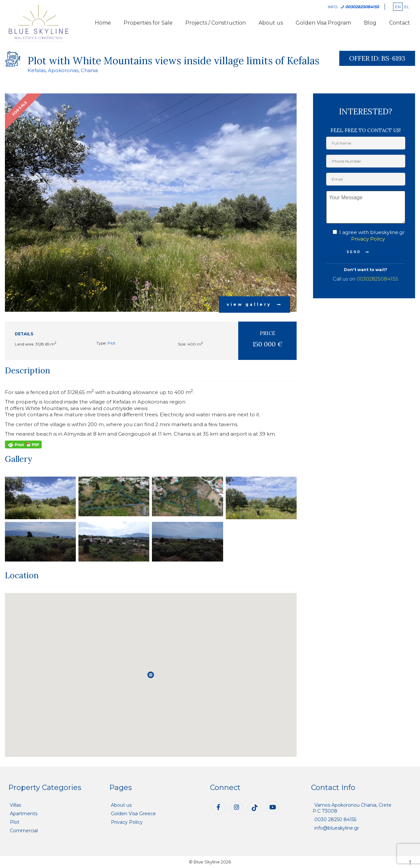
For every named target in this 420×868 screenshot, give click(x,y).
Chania (89, 70)
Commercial (24, 831)
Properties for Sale (148, 23)
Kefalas (37, 70)
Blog (370, 23)
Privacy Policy (368, 239)
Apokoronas (63, 70)
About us (271, 23)
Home (103, 23)
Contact (400, 23)
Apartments (24, 814)
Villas (15, 805)
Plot (112, 343)
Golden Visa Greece (133, 814)
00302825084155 (378, 279)
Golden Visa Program (323, 23)
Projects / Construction (216, 23)
